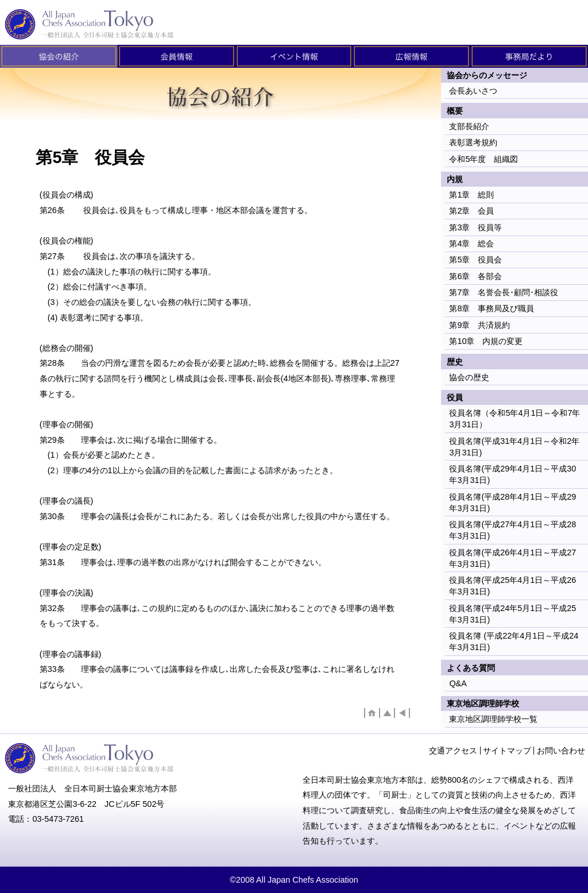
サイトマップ (507, 751)
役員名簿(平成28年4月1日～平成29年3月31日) (512, 502)
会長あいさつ (473, 91)
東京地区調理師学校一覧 (493, 719)
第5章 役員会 (475, 260)
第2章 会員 (471, 211)
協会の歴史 (469, 377)
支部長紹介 (469, 126)
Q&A (458, 683)
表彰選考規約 (473, 142)
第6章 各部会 (475, 276)
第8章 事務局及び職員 (492, 308)
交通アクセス (453, 751)
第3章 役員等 (475, 227)
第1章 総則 (471, 195)
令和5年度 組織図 (483, 159)
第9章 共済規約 (479, 325)
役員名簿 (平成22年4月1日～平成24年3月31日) (514, 641)
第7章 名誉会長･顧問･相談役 (504, 292)
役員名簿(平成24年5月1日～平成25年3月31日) (512, 614)
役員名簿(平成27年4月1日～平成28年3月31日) (512, 530)
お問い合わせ (561, 751)
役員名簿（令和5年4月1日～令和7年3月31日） (514, 419)
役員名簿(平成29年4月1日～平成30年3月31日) (512, 474)
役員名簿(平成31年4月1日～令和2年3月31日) (514, 447)
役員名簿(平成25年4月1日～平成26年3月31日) (512, 586)
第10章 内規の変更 (486, 341)
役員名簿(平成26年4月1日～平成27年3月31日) (512, 558)
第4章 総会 (471, 243)
